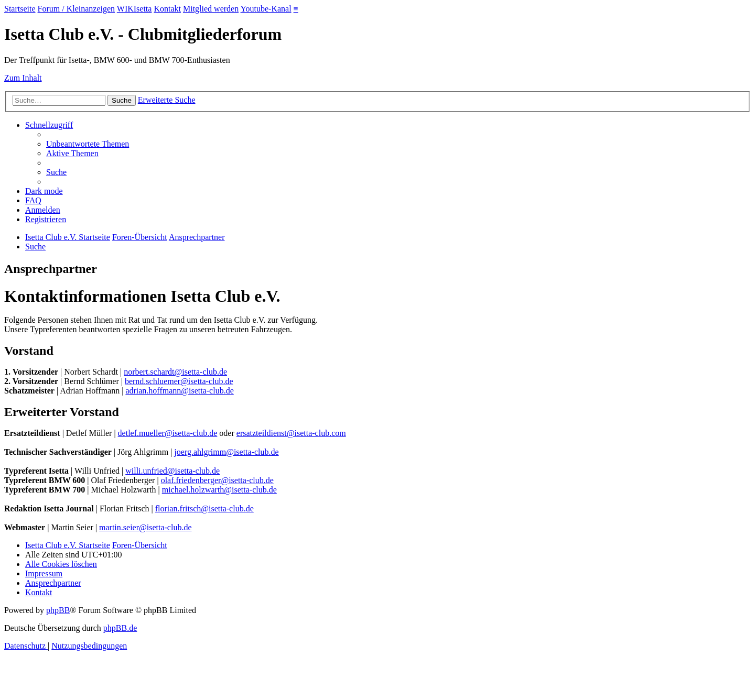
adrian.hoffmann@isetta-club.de (179, 391)
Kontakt (167, 9)
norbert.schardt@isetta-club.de (175, 372)
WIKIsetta (134, 9)
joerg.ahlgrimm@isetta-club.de (226, 452)
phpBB (58, 610)
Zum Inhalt (23, 78)
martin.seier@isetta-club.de (145, 527)
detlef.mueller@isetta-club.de (168, 433)
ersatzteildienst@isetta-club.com (291, 433)
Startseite (20, 9)
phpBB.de (120, 628)
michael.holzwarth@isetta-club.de (219, 490)
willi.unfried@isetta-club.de (172, 471)
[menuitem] (88, 144)
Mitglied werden (211, 9)
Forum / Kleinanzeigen (77, 9)
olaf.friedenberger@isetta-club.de (217, 480)
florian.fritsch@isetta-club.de (204, 508)
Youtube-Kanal (266, 9)
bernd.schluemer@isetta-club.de (179, 381)
